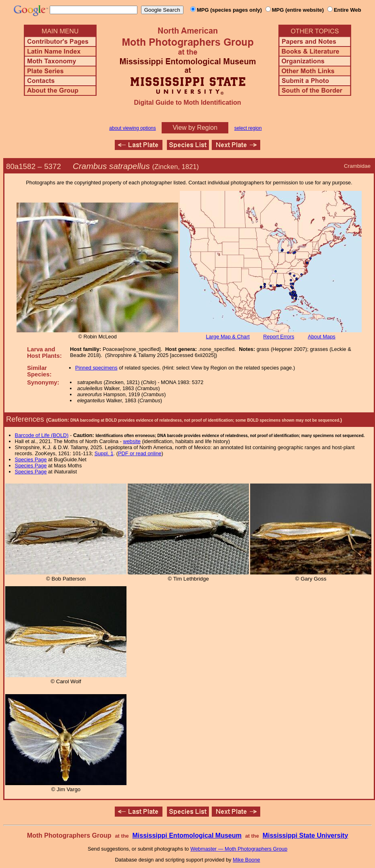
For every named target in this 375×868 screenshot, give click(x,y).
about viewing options (132, 128)
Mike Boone (246, 860)
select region (248, 128)
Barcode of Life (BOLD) (42, 435)
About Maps (322, 337)
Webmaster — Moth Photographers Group (239, 849)
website (132, 441)
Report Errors (279, 337)
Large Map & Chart (228, 337)
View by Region (195, 128)
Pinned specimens (96, 368)
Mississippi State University (305, 835)
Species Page (31, 459)
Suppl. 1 (104, 453)
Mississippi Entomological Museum (187, 835)
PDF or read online (140, 453)
